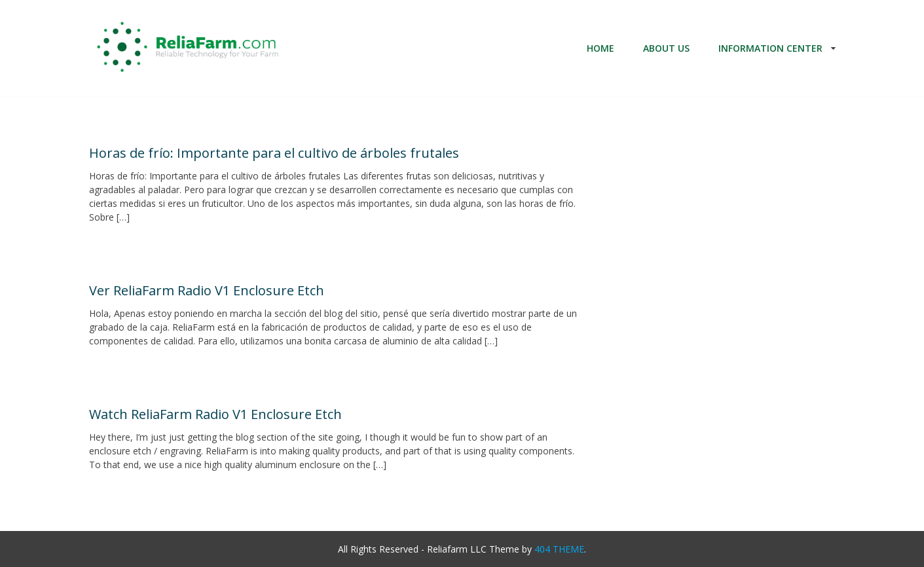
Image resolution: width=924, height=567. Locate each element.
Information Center (770, 48)
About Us (666, 48)
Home (601, 48)
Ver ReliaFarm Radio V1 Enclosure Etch (207, 290)
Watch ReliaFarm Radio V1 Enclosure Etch (215, 414)
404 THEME (559, 549)
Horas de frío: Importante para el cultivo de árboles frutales (274, 153)
